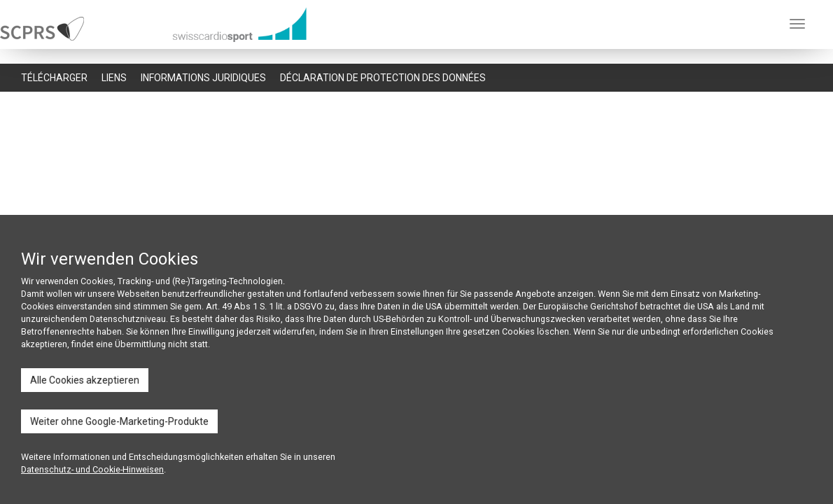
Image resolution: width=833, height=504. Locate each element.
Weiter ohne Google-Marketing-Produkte (119, 421)
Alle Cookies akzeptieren (85, 380)
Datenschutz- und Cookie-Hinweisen (92, 469)
